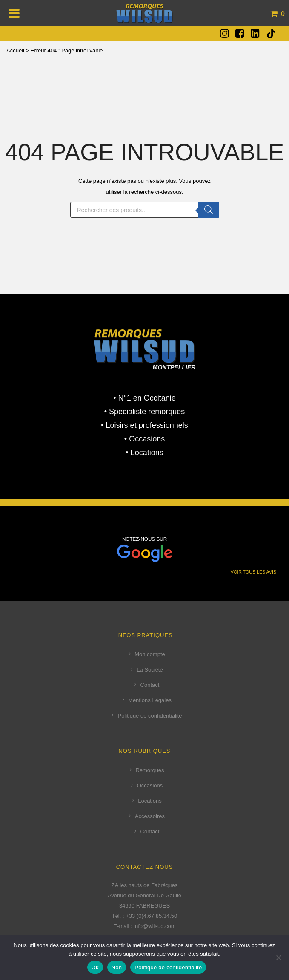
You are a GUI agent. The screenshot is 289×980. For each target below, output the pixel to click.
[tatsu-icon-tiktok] (271, 34)
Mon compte (150, 654)
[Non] (278, 957)
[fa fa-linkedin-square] (255, 33)
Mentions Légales (150, 700)
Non (117, 967)
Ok (95, 967)
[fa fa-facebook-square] (240, 33)
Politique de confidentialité (150, 716)
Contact (150, 685)
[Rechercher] (209, 210)
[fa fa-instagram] (225, 33)
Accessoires (150, 816)
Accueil (15, 50)
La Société (150, 670)
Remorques (150, 770)
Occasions (150, 785)
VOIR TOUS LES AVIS (253, 572)
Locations (150, 801)
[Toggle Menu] (14, 13)
